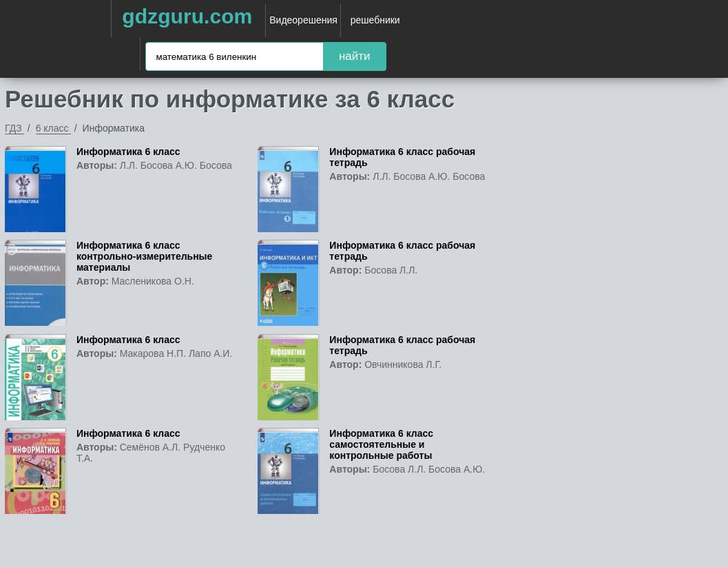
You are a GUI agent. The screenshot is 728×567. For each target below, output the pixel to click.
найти (355, 56)
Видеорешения (303, 20)
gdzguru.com (187, 16)
